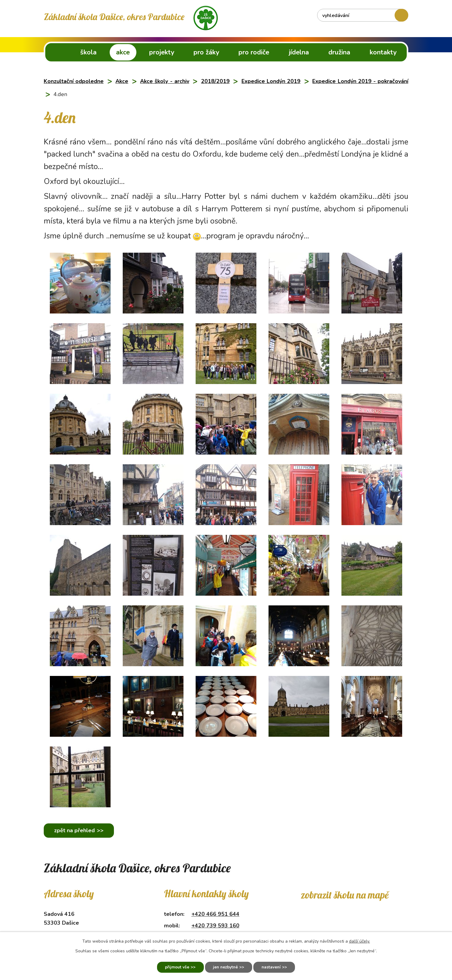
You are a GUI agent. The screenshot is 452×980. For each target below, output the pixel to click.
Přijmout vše (174, 967)
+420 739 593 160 (215, 926)
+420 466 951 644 (215, 914)
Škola (88, 52)
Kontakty (383, 52)
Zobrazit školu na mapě (345, 895)
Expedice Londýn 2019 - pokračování (360, 81)
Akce (123, 52)
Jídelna (299, 52)
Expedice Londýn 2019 (271, 81)
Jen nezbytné (225, 967)
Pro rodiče (254, 52)
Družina (339, 52)
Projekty (162, 52)
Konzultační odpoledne (74, 81)
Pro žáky (206, 52)
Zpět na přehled (75, 830)
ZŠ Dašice (56, 52)
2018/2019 (215, 81)
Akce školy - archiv (164, 81)
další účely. (360, 941)
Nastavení (274, 967)
